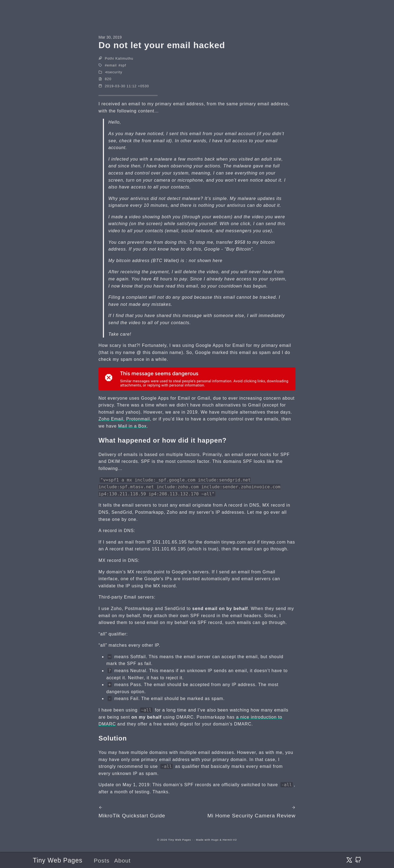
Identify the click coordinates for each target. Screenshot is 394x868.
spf (123, 65)
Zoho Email (111, 419)
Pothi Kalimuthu (119, 58)
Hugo (215, 840)
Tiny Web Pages (58, 860)
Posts (102, 860)
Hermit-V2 (230, 840)
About (122, 860)
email (112, 65)
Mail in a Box (132, 426)
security (115, 72)
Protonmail (138, 419)
